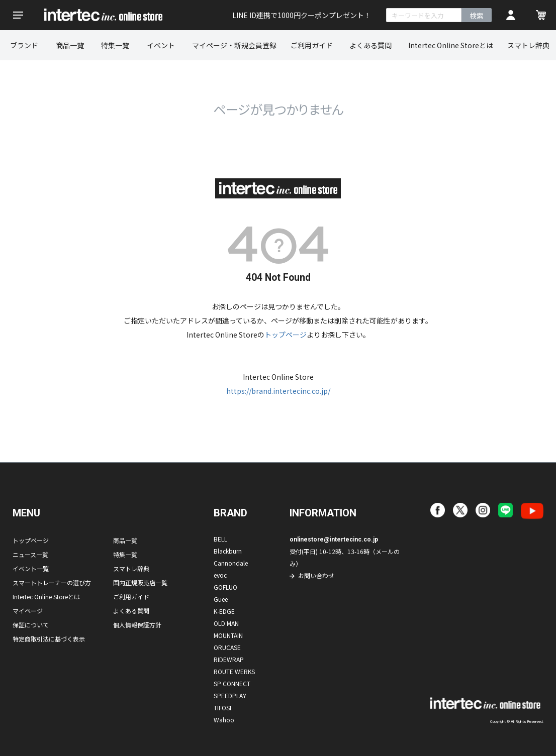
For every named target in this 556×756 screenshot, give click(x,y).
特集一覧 (115, 45)
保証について (31, 625)
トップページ (286, 335)
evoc (220, 575)
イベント (161, 45)
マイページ (28, 611)
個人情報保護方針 (137, 625)
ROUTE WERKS (234, 671)
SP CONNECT (232, 683)
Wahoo (224, 720)
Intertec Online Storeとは (451, 45)
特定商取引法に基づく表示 (49, 639)
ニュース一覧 (30, 554)
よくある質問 (370, 45)
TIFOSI (222, 708)
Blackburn (228, 551)
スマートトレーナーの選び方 (52, 582)
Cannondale (231, 563)
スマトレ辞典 (131, 568)
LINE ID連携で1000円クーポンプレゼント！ (302, 15)
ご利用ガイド (312, 45)
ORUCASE (227, 647)
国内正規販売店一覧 (140, 582)
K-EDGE (224, 611)
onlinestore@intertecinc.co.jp (334, 539)
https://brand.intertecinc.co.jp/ (278, 391)
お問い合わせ (316, 575)
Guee (221, 599)
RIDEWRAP (229, 659)
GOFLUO (225, 587)
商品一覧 (70, 45)
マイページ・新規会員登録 (234, 45)
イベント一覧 (31, 568)
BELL (220, 539)
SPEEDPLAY (230, 695)
